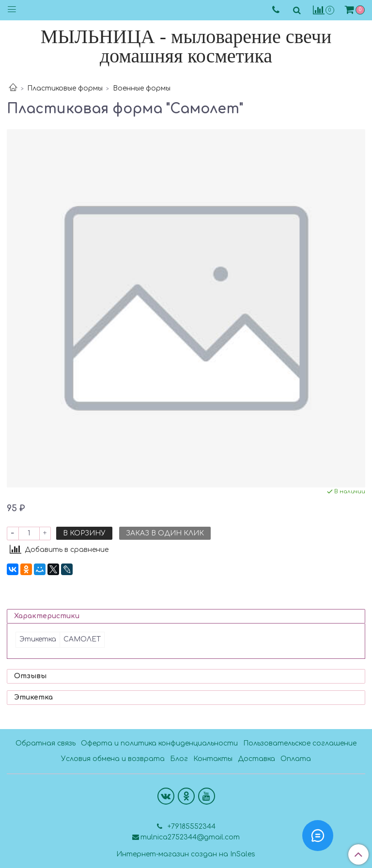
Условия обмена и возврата (113, 759)
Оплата (296, 759)
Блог (179, 759)
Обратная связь (46, 743)
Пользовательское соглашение (300, 743)
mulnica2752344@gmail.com (190, 837)
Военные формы (142, 88)
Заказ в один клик (165, 533)
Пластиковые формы (65, 88)
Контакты (213, 759)
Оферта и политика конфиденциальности (159, 743)
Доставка (256, 759)
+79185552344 (191, 827)
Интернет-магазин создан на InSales (186, 854)
